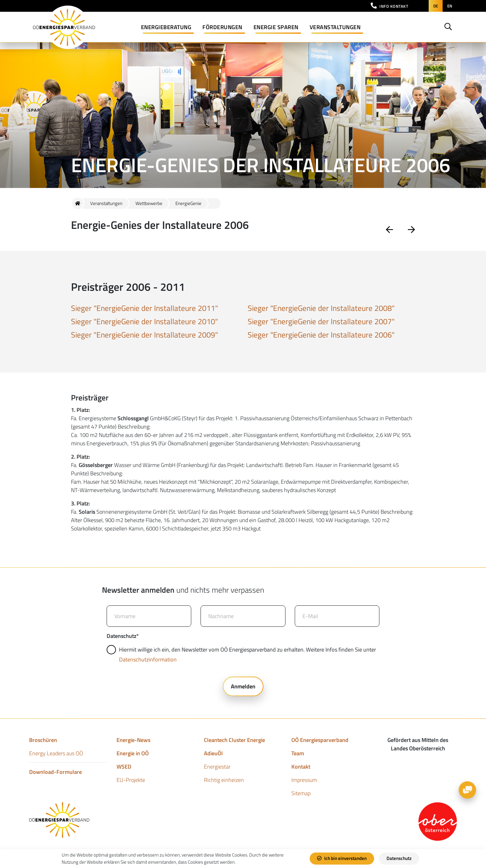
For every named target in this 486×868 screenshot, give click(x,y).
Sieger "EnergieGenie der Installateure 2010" (144, 321)
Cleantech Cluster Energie (234, 740)
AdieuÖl (213, 753)
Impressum (304, 780)
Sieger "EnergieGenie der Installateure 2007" (321, 321)
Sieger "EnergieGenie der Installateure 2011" (144, 308)
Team (298, 753)
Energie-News (133, 740)
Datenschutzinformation (148, 659)
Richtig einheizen (224, 780)
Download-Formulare (55, 772)
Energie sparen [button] (276, 27)
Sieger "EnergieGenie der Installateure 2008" (321, 308)
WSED (124, 767)
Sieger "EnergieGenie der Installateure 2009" (144, 335)
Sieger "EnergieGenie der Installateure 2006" (321, 335)
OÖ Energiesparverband (320, 740)
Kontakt (301, 767)
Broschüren (43, 740)
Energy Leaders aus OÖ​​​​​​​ (56, 753)
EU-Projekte (131, 780)
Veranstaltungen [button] (335, 27)
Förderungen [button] (222, 27)
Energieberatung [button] (166, 27)
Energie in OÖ (133, 753)
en (450, 6)
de (436, 6)
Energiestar (217, 767)
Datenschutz (399, 858)
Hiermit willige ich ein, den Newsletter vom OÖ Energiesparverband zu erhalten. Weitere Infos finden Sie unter (242, 654)
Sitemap (301, 793)
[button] (389, 6)
